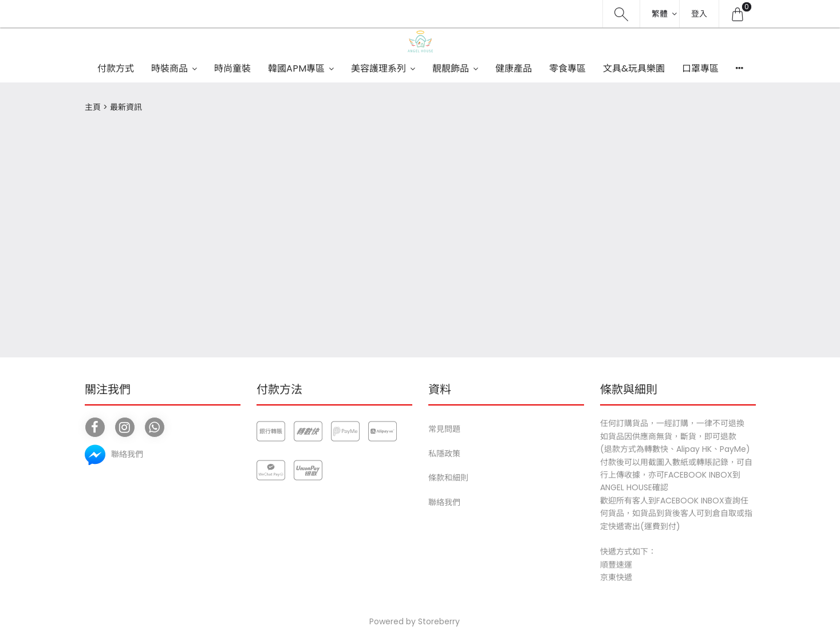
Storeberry (439, 621)
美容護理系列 (378, 68)
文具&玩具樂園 (634, 68)
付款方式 (116, 68)
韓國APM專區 (296, 68)
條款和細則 (448, 478)
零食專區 (567, 68)
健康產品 (514, 68)
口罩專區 (700, 68)
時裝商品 (169, 68)
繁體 (660, 14)
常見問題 (444, 429)
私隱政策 (444, 454)
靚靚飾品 (451, 68)
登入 (699, 14)
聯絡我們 (444, 502)
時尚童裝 (232, 68)
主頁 (93, 107)
